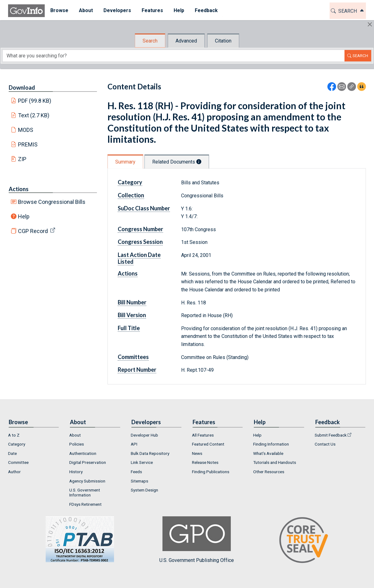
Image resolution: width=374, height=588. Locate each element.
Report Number (137, 370)
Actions (19, 189)
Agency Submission (87, 481)
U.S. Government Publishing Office (197, 540)
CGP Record (33, 231)
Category (130, 182)
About (75, 435)
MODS (26, 130)
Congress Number (140, 229)
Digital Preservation (88, 462)
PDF (35, 101)
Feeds (136, 472)
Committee (18, 462)
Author (14, 472)
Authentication (83, 453)
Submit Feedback (331, 435)
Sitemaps (139, 481)
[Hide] (370, 24)
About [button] (86, 10)
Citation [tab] (223, 41)
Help (24, 216)
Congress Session (140, 242)
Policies (77, 444)
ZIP (22, 159)
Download (22, 88)
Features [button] (152, 10)
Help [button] (179, 10)
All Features (203, 435)
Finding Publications (211, 472)
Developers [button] (117, 10)
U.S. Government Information (85, 492)
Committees (133, 357)
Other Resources (269, 472)
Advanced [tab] (186, 41)
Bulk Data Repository (150, 453)
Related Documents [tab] (177, 162)
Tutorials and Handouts (275, 462)
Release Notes (205, 462)
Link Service (142, 462)
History (76, 472)
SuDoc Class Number (144, 208)
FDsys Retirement (85, 504)
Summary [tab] (125, 162)
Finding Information (271, 444)
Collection (131, 195)
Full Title (129, 328)
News (197, 453)
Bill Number (132, 302)
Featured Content (208, 444)
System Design (144, 490)
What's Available (268, 453)
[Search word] (174, 56)
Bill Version (132, 315)
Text (34, 115)
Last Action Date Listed (139, 258)
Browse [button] (59, 10)
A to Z (14, 435)
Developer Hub (144, 435)
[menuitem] (59, 11)
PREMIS (28, 144)
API (134, 444)
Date (12, 453)
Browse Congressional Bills (52, 202)
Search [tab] (150, 41)
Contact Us (325, 444)
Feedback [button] (206, 10)
